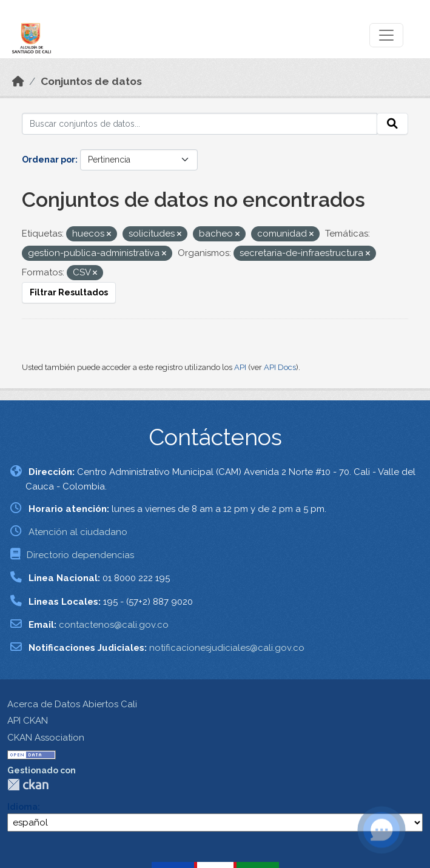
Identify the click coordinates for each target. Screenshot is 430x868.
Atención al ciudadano (78, 532)
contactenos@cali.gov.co (114, 625)
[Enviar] (392, 124)
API (240, 367)
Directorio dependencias (80, 555)
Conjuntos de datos (91, 81)
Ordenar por (49, 160)
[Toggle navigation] (386, 35)
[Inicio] (18, 81)
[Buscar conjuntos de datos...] (200, 124)
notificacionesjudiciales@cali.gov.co (227, 648)
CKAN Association (46, 738)
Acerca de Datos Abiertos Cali (72, 704)
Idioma (22, 807)
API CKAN (28, 721)
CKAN (28, 785)
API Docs (280, 367)
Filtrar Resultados (69, 292)
